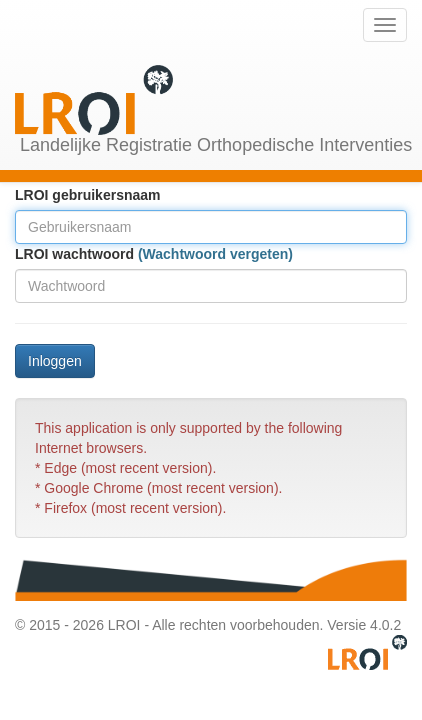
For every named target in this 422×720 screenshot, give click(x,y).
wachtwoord (93, 254)
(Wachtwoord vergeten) (215, 254)
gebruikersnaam (106, 195)
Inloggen (55, 361)
